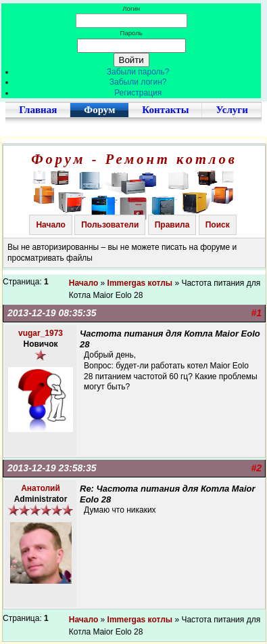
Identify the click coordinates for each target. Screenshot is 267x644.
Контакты (165, 110)
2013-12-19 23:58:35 (52, 468)
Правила (172, 225)
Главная (38, 110)
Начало (50, 225)
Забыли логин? (138, 82)
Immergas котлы (140, 283)
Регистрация (138, 93)
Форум (99, 110)
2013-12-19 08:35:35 (52, 313)
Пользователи (110, 225)
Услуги (232, 110)
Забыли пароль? (138, 72)
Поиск (218, 225)
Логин (131, 8)
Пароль (131, 33)
